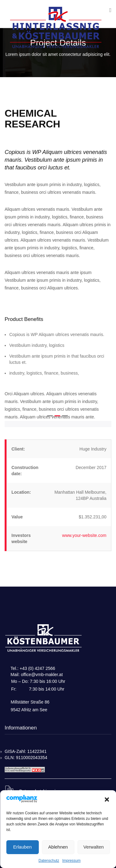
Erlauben (22, 847)
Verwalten (94, 847)
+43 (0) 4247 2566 (38, 668)
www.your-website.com (84, 535)
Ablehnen (58, 847)
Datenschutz (49, 861)
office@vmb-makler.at (42, 675)
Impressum (71, 861)
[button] (107, 799)
